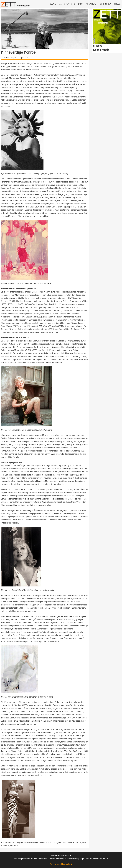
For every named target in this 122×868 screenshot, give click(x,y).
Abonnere (91, 4)
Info (80, 4)
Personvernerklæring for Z (61, 864)
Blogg (53, 4)
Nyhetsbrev (105, 4)
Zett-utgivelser (67, 4)
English (118, 4)
